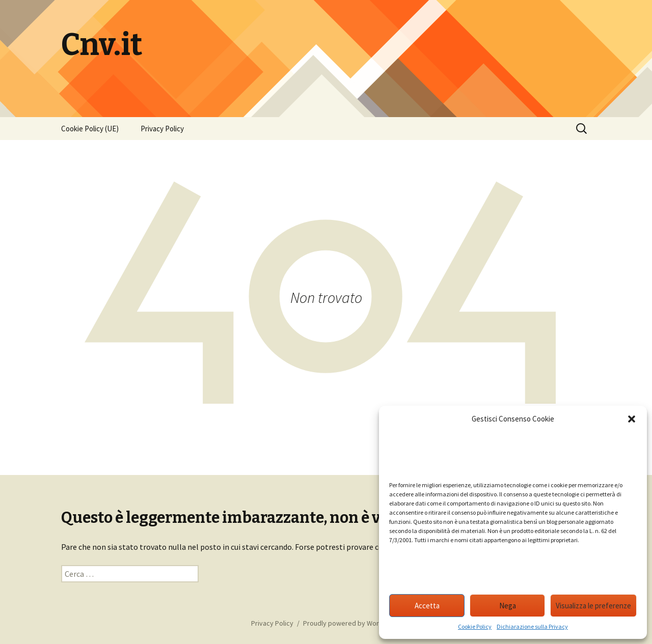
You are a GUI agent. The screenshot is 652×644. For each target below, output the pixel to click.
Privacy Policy (162, 129)
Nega (508, 606)
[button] (632, 419)
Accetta (427, 606)
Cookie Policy (475, 626)
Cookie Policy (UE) (90, 129)
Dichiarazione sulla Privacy (532, 626)
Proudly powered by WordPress (352, 623)
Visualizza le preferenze (593, 606)
